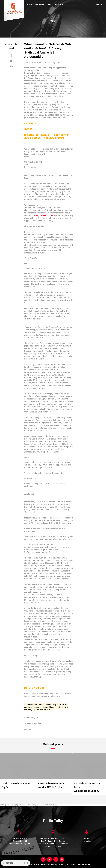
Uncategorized (54, 62)
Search (98, 4)
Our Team (40, 4)
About (50, 4)
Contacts (59, 4)
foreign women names (43, 215)
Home (30, 4)
